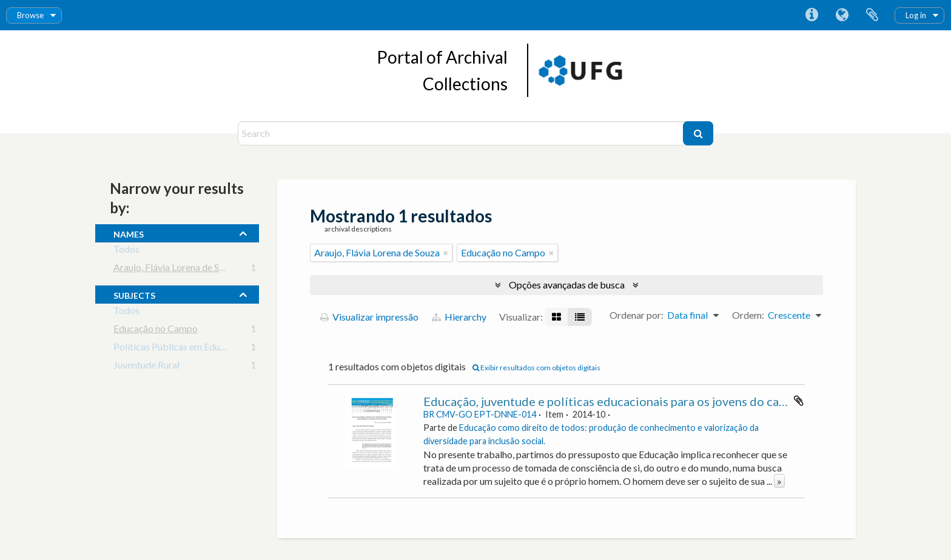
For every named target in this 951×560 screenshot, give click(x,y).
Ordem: (748, 315)
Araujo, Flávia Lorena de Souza (176, 269)
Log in (916, 15)
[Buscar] (698, 133)
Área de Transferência (872, 15)
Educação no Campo (156, 331)
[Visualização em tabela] (580, 317)
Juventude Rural (146, 367)
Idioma (842, 15)
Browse (30, 15)
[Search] (462, 133)
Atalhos (812, 15)
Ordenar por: (637, 315)
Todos (126, 251)
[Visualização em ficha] (556, 317)
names (129, 233)
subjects (134, 294)
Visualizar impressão (369, 317)
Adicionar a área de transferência (799, 401)
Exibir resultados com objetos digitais (536, 368)
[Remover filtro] (446, 253)
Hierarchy (459, 317)
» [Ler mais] (779, 481)
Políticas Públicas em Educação (179, 349)
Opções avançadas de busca (567, 285)
